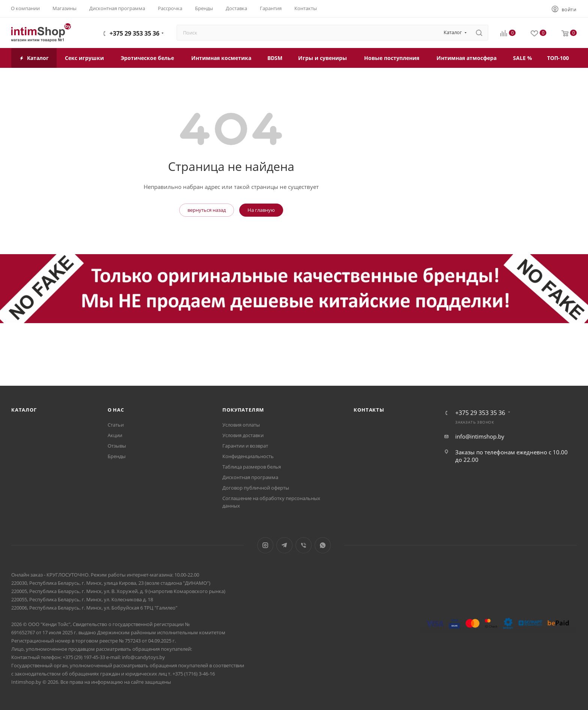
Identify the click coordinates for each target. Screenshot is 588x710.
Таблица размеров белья (252, 467)
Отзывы (117, 446)
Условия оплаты (241, 425)
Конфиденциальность (248, 456)
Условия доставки (243, 435)
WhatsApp (323, 545)
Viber (304, 545)
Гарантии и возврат (245, 446)
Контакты (369, 410)
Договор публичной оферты (256, 488)
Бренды (117, 456)
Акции (115, 435)
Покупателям (243, 410)
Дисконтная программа (250, 477)
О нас (116, 410)
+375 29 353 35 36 (134, 33)
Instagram (265, 545)
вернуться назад (207, 210)
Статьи (116, 425)
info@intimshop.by (480, 436)
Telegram (284, 545)
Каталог (24, 410)
